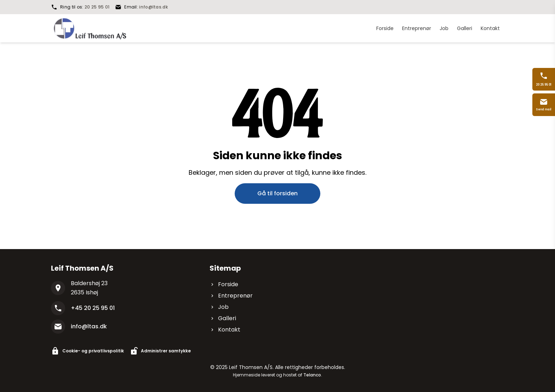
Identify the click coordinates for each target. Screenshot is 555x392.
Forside (224, 284)
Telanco (312, 375)
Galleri (223, 318)
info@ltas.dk (153, 7)
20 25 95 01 (97, 7)
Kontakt (225, 330)
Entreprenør (231, 296)
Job (219, 307)
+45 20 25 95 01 (93, 308)
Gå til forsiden (277, 193)
